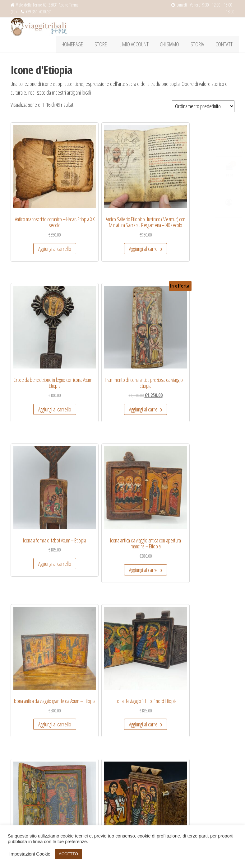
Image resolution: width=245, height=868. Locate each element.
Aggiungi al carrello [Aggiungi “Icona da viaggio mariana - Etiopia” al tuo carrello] (93, 608)
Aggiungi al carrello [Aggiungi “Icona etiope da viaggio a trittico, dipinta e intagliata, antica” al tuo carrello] (209, 614)
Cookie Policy (21, 779)
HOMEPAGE (84, 45)
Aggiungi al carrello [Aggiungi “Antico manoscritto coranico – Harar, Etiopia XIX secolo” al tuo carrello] (35, 218)
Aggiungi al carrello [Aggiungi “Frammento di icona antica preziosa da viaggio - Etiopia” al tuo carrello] (209, 218)
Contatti (225, 45)
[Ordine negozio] (203, 108)
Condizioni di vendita (28, 744)
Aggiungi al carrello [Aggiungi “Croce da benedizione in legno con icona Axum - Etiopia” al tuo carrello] (151, 218)
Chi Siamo (175, 45)
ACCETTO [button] (68, 854)
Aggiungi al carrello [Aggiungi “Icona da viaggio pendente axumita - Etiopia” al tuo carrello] (151, 614)
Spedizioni (19, 756)
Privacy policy (21, 768)
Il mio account (141, 45)
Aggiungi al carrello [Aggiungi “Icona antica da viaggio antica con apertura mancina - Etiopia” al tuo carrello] (93, 352)
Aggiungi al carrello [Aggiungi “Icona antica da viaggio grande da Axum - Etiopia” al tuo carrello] (151, 346)
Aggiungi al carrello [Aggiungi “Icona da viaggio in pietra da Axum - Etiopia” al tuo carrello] (209, 474)
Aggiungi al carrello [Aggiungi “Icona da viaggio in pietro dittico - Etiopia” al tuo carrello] (35, 608)
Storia (200, 45)
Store (110, 45)
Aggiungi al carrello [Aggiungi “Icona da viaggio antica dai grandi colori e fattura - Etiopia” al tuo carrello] (35, 480)
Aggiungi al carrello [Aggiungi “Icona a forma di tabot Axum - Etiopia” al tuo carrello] (35, 346)
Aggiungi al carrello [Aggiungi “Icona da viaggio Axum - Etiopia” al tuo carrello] (93, 474)
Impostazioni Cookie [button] (30, 854)
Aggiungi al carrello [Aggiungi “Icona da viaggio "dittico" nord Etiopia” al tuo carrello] (209, 346)
